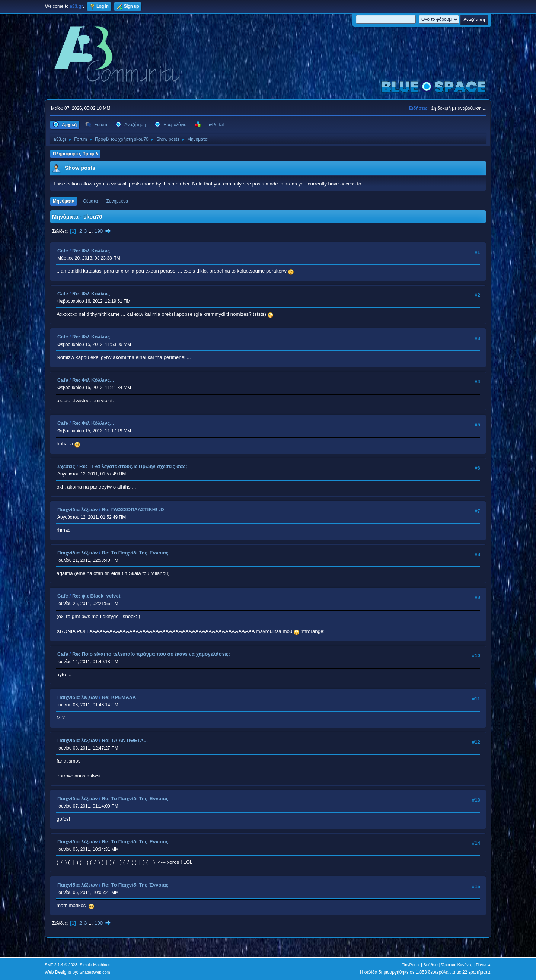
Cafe (63, 251)
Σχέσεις (66, 466)
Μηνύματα (64, 201)
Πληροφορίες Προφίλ (75, 154)
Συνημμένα (117, 201)
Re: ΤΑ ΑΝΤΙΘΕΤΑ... (125, 740)
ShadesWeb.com (95, 972)
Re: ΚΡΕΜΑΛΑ (119, 697)
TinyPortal (411, 965)
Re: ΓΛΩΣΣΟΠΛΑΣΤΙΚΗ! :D (133, 510)
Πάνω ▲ (484, 965)
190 (99, 231)
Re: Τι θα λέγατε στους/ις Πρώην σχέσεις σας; (133, 466)
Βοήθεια (430, 965)
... (91, 231)
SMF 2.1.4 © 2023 (61, 965)
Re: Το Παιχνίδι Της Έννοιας (135, 553)
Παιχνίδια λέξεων (77, 510)
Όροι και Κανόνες (457, 965)
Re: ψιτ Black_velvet (96, 596)
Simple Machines (95, 965)
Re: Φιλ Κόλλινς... (93, 251)
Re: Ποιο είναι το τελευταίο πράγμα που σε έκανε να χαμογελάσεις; (151, 654)
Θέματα (90, 201)
